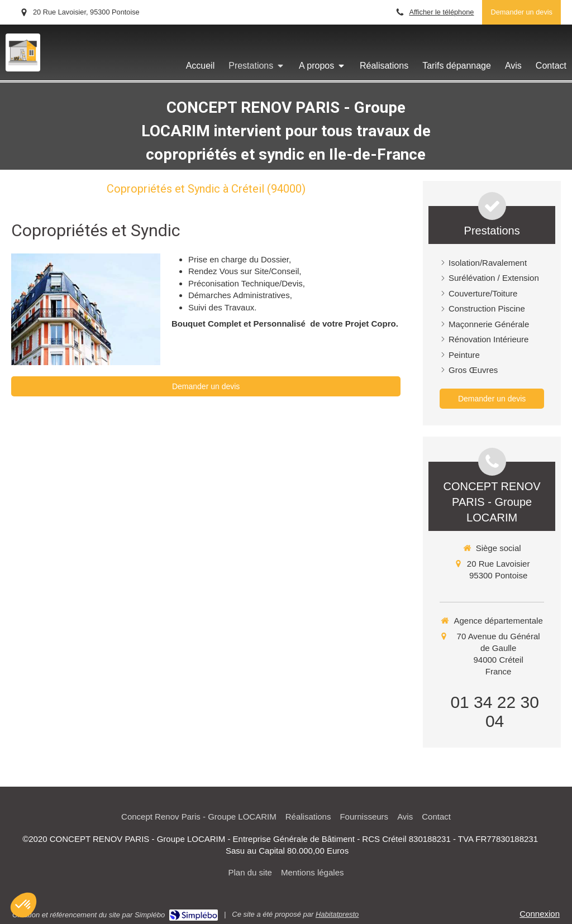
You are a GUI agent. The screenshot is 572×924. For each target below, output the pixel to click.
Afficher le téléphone (441, 12)
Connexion (540, 914)
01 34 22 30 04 (494, 712)
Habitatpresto (337, 914)
